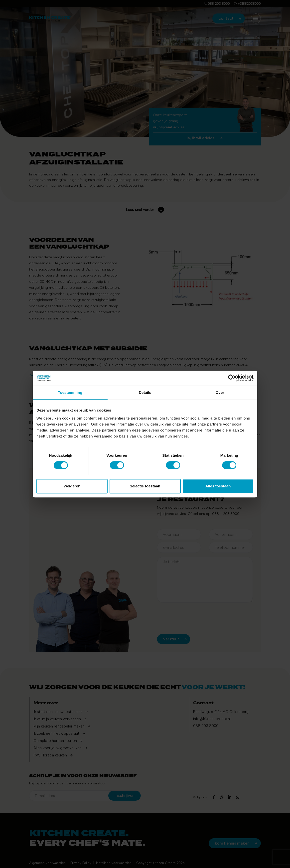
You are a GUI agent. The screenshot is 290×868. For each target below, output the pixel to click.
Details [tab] (145, 392)
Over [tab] (220, 392)
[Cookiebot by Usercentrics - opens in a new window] (232, 378)
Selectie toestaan (145, 486)
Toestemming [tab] (70, 392)
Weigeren (72, 486)
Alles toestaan (218, 486)
